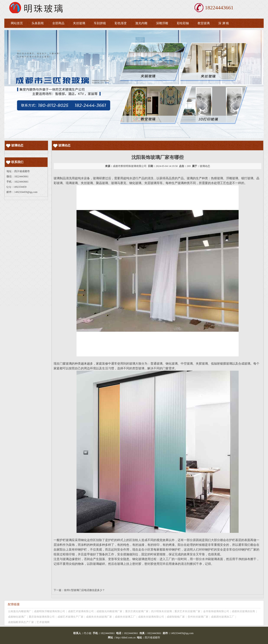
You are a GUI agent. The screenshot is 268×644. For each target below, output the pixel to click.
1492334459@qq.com (26, 192)
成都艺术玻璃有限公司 (81, 611)
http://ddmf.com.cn (126, 638)
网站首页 (17, 23)
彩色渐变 (121, 23)
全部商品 (58, 23)
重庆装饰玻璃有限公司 (42, 617)
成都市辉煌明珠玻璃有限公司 (130, 166)
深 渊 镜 (224, 23)
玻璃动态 (205, 166)
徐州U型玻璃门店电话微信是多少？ (84, 590)
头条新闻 (38, 23)
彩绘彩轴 (183, 23)
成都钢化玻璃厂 (17, 617)
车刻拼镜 (100, 23)
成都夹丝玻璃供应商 (243, 611)
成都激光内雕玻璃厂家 (109, 611)
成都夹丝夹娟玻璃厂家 (99, 617)
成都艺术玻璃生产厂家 (70, 617)
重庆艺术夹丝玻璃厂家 (187, 611)
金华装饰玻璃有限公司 (216, 611)
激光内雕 (141, 23)
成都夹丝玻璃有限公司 (151, 617)
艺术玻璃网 (43, 622)
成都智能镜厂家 (176, 617)
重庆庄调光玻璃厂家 (137, 611)
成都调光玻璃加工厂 (223, 617)
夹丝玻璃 (79, 23)
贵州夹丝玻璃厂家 (198, 617)
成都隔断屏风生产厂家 (21, 622)
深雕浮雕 (162, 23)
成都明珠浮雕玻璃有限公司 (49, 611)
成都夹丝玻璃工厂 (125, 617)
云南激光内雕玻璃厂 (20, 611)
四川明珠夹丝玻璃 (161, 611)
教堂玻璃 (204, 23)
